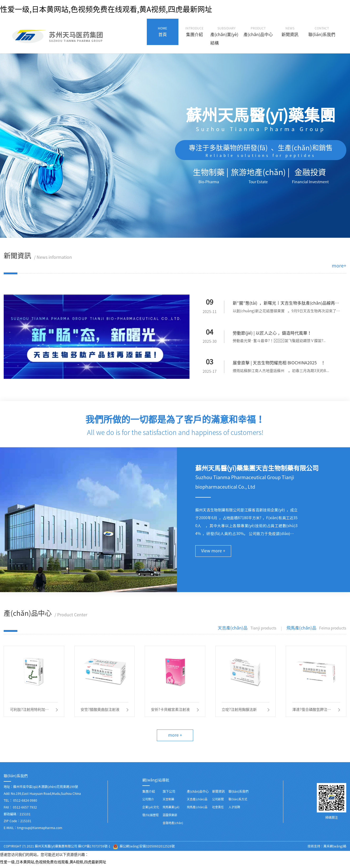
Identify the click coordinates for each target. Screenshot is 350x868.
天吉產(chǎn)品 (197, 802)
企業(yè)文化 (151, 809)
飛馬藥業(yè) (171, 809)
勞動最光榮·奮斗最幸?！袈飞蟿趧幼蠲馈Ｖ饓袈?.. (279, 341)
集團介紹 (149, 794)
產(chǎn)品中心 (198, 794)
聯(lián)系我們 (239, 794)
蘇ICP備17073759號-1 (94, 849)
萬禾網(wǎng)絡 (335, 849)
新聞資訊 (218, 794)
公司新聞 (218, 802)
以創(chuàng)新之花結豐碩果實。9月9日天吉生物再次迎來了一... (285, 312)
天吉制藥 (168, 802)
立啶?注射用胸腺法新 (239, 711)
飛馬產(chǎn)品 (197, 809)
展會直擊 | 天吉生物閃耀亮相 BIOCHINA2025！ (279, 364)
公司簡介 (148, 802)
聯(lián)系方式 (238, 802)
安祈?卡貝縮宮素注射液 (171, 711)
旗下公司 (169, 794)
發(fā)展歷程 (150, 817)
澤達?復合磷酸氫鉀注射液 (312, 712)
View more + (213, 552)
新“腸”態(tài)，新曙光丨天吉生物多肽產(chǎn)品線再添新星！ (286, 304)
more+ (339, 266)
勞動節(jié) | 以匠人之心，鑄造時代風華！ (272, 334)
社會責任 (218, 809)
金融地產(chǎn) (173, 825)
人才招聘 (234, 809)
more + (175, 737)
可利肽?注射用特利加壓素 (30, 712)
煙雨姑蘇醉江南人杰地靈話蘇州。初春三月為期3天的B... (281, 371)
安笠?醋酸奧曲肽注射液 (100, 711)
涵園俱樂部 (170, 817)
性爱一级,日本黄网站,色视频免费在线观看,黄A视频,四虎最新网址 (106, 9)
